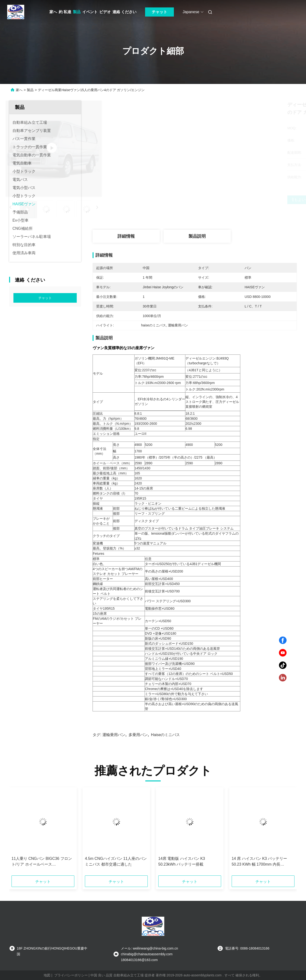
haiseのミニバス (166, 735)
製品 (77, 12)
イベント (90, 12)
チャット (159, 12)
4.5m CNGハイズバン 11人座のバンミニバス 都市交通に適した (116, 861)
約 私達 (65, 12)
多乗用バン (138, 735)
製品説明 (197, 236)
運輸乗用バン (114, 735)
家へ (53, 12)
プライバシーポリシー (71, 975)
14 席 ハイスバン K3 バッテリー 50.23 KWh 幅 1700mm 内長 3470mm (259, 862)
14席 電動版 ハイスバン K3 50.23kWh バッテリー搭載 (182, 861)
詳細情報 (126, 236)
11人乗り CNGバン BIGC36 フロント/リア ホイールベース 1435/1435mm (42, 862)
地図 (47, 975)
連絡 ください (124, 12)
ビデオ (105, 12)
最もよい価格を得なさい (220, 200)
